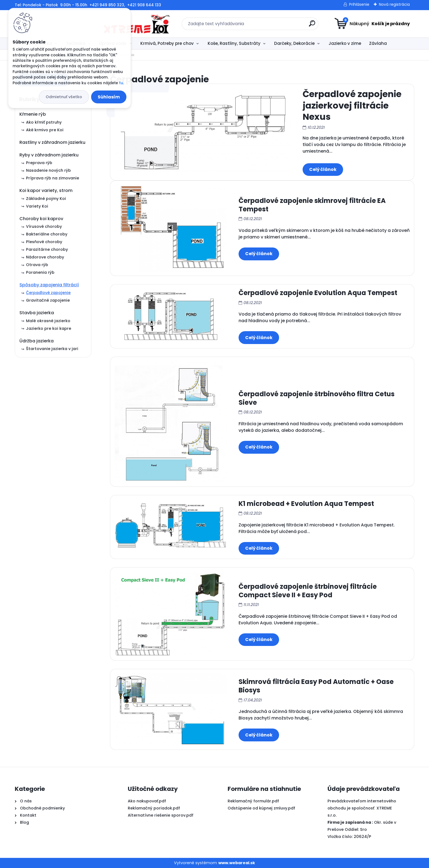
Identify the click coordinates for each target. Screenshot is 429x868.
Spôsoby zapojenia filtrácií (49, 285)
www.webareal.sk (237, 863)
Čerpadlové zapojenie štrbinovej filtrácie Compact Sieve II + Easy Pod (308, 591)
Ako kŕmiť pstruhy (44, 122)
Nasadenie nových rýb (48, 170)
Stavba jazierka (37, 313)
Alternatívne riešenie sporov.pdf (161, 815)
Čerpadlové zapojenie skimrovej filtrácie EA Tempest (312, 205)
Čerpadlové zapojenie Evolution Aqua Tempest (318, 293)
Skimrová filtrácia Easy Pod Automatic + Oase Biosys (316, 686)
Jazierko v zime (345, 43)
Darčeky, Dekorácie (294, 43)
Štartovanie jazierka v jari (52, 349)
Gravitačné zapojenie (48, 300)
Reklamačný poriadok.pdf (154, 808)
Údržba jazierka (37, 341)
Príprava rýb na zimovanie (53, 178)
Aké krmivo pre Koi (45, 130)
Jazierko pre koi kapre (49, 328)
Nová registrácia (394, 4)
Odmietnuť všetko (64, 97)
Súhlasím (109, 97)
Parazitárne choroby (47, 249)
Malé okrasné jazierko (48, 321)
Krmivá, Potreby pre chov (167, 43)
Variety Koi (37, 206)
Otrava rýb (37, 265)
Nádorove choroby (45, 257)
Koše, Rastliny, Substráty (234, 43)
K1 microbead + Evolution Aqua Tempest (306, 504)
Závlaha (378, 43)
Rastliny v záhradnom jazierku (52, 142)
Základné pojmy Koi (46, 199)
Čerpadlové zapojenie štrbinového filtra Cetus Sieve (317, 398)
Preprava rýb (39, 163)
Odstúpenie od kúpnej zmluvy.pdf (261, 808)
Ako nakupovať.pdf (147, 801)
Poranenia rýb (40, 272)
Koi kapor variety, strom (46, 190)
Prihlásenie (359, 4)
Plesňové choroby (44, 242)
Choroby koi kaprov (41, 219)
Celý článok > (323, 170)
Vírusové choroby (44, 226)
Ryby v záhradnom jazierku (49, 155)
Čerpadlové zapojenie (48, 293)
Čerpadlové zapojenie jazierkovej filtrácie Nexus (352, 105)
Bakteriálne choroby (47, 234)
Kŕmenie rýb (33, 114)
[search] (268, 26)
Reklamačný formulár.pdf (253, 801)
